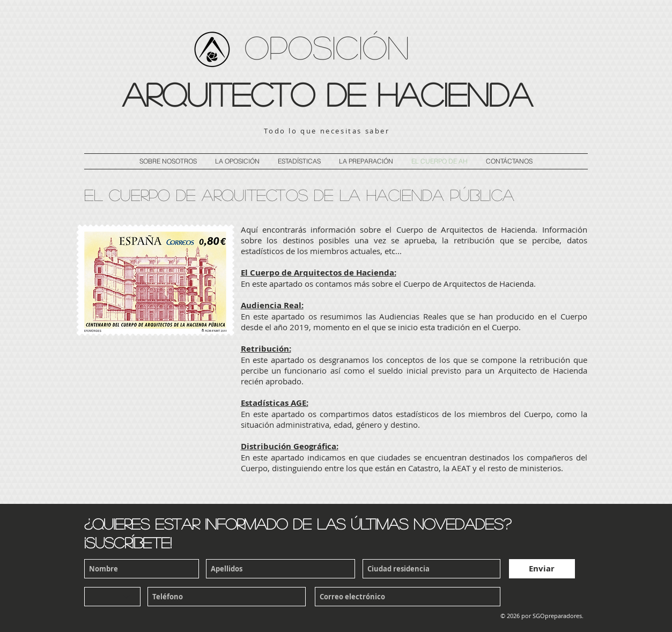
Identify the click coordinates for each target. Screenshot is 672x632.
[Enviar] (542, 569)
